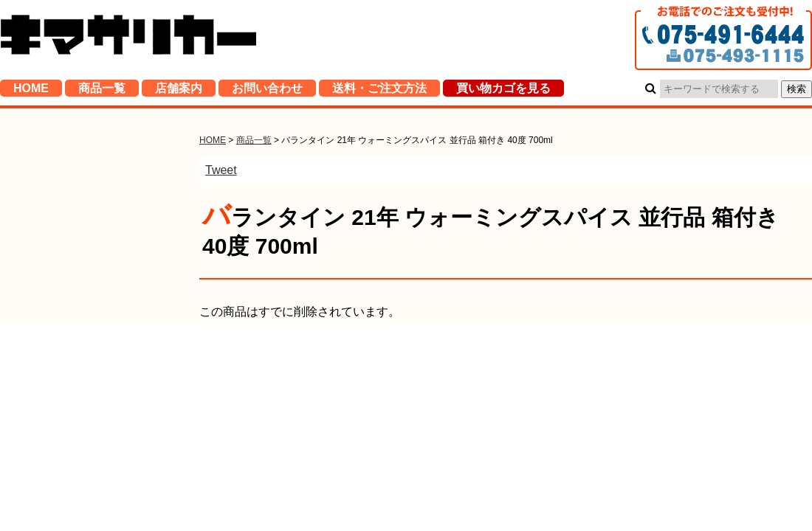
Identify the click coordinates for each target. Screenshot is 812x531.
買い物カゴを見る (503, 92)
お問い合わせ (267, 92)
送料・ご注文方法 (379, 92)
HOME (31, 92)
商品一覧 (102, 92)
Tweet (221, 170)
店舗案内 (179, 92)
